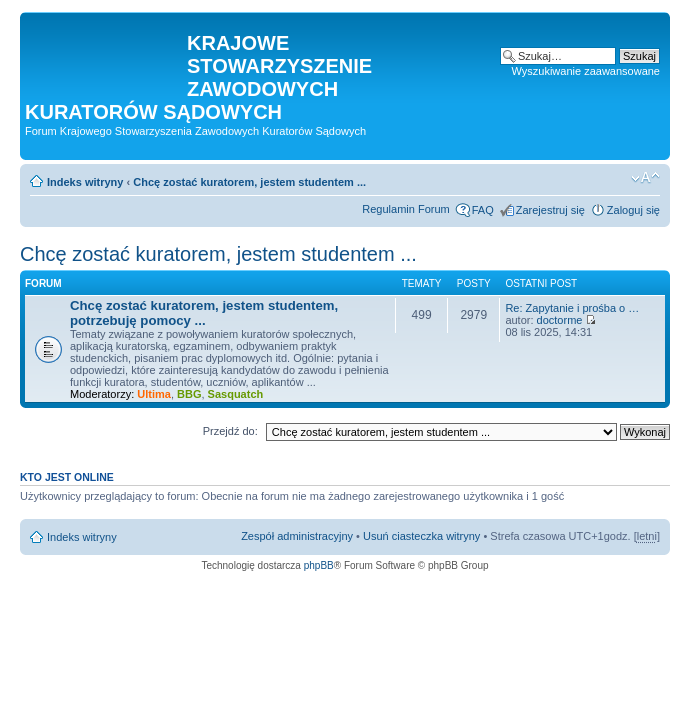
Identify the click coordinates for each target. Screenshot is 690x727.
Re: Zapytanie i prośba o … (572, 308)
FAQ (483, 210)
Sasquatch (236, 394)
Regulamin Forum (405, 209)
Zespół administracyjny (297, 536)
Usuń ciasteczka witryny (421, 536)
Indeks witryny (85, 182)
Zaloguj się (633, 210)
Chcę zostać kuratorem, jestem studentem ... (249, 182)
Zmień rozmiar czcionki (645, 178)
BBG (189, 394)
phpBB (319, 565)
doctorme (560, 320)
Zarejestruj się (550, 210)
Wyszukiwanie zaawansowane (586, 71)
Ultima (154, 394)
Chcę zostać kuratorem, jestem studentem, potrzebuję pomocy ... (204, 313)
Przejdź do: (230, 431)
